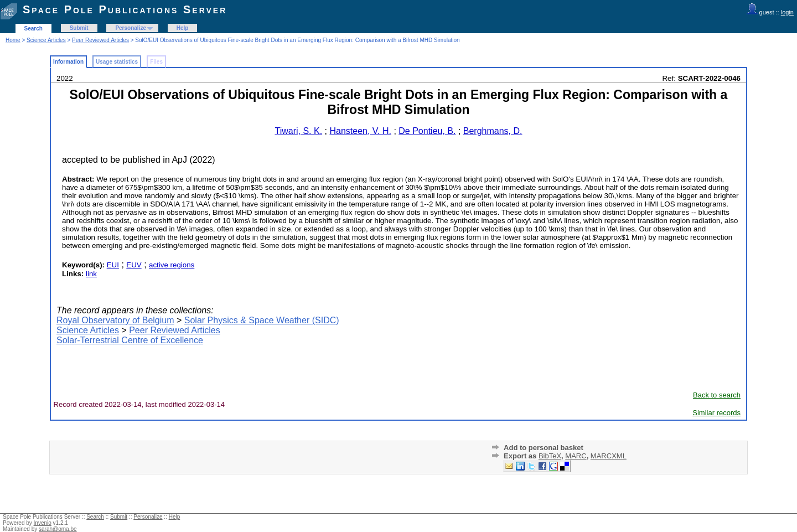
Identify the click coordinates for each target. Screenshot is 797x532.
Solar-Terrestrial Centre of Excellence (130, 340)
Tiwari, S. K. (298, 131)
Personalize (131, 28)
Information (68, 62)
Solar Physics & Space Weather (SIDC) (262, 320)
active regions (172, 265)
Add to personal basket (544, 448)
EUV (134, 265)
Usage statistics (117, 62)
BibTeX (550, 456)
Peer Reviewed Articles (100, 40)
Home (13, 40)
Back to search (717, 395)
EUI (113, 265)
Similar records (716, 413)
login (787, 12)
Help (183, 28)
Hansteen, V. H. (360, 131)
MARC (576, 456)
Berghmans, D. (493, 131)
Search (33, 29)
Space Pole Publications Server (125, 9)
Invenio (43, 523)
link (91, 274)
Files (156, 62)
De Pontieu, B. (427, 131)
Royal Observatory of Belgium (115, 320)
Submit (79, 28)
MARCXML (609, 456)
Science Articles (46, 40)
